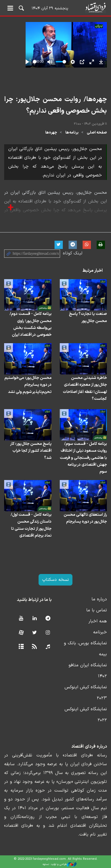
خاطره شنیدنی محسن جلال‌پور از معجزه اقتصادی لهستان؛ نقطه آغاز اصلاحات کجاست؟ (85, 388)
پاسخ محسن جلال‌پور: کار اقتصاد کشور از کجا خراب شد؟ (31, 451)
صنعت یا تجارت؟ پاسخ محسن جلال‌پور (88, 317)
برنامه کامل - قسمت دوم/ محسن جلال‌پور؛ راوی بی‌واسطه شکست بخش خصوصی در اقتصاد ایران (31, 324)
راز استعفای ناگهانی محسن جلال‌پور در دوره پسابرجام (85, 518)
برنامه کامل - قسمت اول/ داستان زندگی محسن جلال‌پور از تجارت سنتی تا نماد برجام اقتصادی (31, 525)
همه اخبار (98, 621)
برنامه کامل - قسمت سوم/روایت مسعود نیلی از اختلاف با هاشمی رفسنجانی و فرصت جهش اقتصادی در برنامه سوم (83, 458)
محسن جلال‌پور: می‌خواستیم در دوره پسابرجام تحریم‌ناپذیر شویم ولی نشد (28, 385)
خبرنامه (100, 632)
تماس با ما (97, 610)
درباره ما (99, 599)
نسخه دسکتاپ (55, 580)
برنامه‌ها (72, 133)
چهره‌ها (51, 133)
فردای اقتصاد (55, 8)
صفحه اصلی (97, 133)
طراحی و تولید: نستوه (60, 864)
